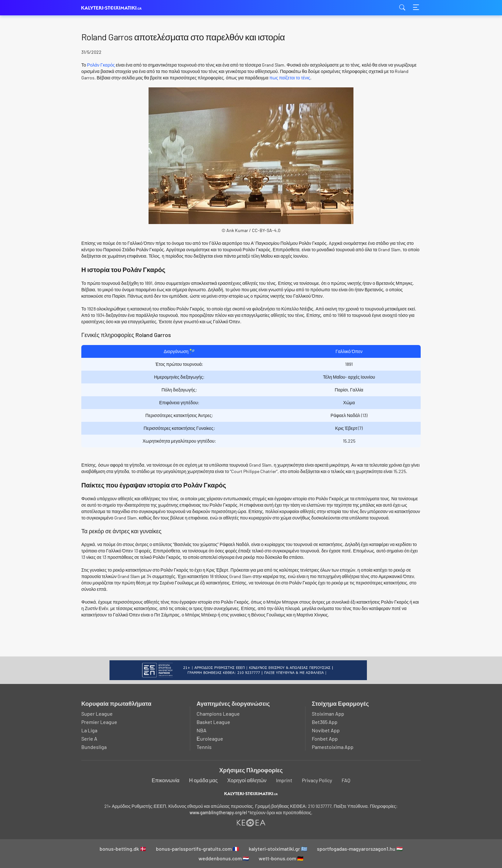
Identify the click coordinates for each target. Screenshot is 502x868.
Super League (97, 714)
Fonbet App (325, 739)
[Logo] (251, 793)
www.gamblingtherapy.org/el (218, 812)
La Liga (89, 730)
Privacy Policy (317, 780)
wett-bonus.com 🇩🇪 (281, 858)
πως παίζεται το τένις (290, 78)
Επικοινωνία (166, 780)
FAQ (346, 780)
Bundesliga (94, 747)
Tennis (204, 747)
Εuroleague (210, 739)
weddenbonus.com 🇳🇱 (224, 858)
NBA (202, 730)
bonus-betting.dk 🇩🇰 (123, 849)
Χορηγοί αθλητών (247, 780)
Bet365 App (325, 722)
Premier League (99, 722)
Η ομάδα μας (203, 780)
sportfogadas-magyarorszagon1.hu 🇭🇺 (360, 849)
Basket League (213, 722)
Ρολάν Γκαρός (101, 65)
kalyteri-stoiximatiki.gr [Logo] (113, 8)
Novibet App (326, 730)
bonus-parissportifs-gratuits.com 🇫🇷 (198, 849)
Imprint (284, 780)
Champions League (218, 714)
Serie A (89, 739)
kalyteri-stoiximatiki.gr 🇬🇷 (278, 849)
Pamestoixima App (333, 747)
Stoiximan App (328, 714)
